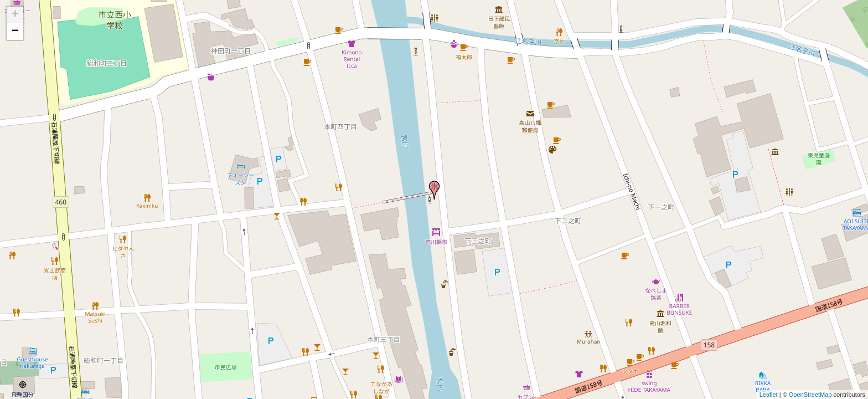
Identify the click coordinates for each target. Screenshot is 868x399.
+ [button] (15, 15)
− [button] (15, 32)
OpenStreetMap (810, 395)
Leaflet (769, 395)
